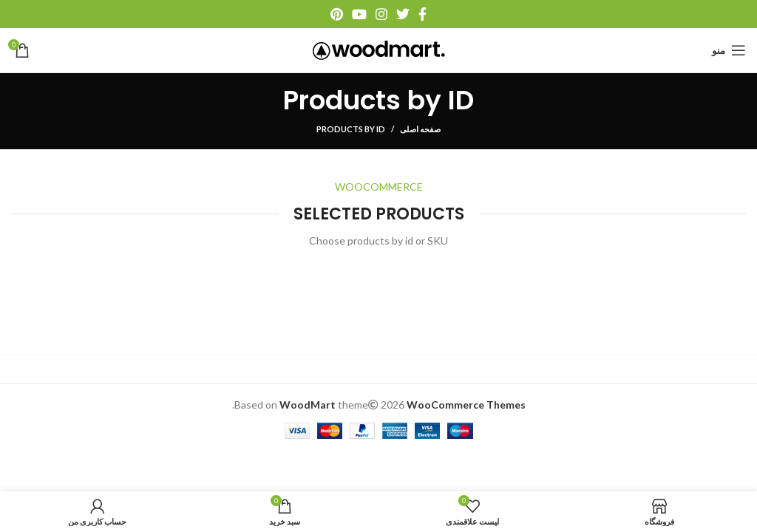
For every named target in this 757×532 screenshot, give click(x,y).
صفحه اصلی (420, 129)
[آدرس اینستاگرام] (381, 14)
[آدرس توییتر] (403, 14)
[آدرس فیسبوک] (422, 14)
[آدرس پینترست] (337, 14)
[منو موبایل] (729, 50)
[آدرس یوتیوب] (359, 14)
